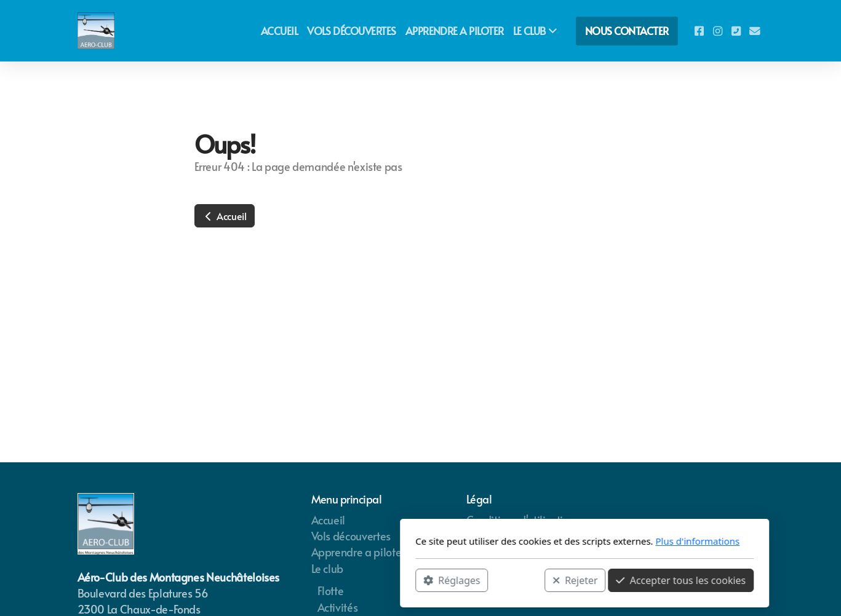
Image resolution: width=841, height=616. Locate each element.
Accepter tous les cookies (517, 580)
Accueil (225, 216)
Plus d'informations (534, 541)
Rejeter (411, 580)
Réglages (288, 580)
